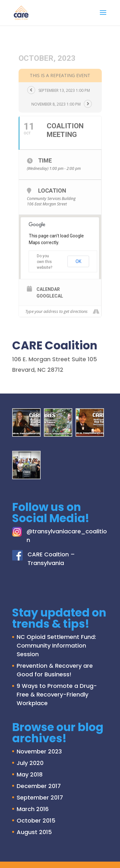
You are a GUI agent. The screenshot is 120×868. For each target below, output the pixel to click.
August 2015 (34, 832)
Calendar (48, 289)
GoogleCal (50, 296)
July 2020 (30, 763)
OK (78, 261)
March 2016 (33, 809)
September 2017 (40, 797)
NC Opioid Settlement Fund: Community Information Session (56, 645)
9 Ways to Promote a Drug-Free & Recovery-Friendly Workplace (57, 694)
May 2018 (30, 774)
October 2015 (36, 820)
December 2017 (39, 786)
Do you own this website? (44, 262)
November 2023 (39, 751)
